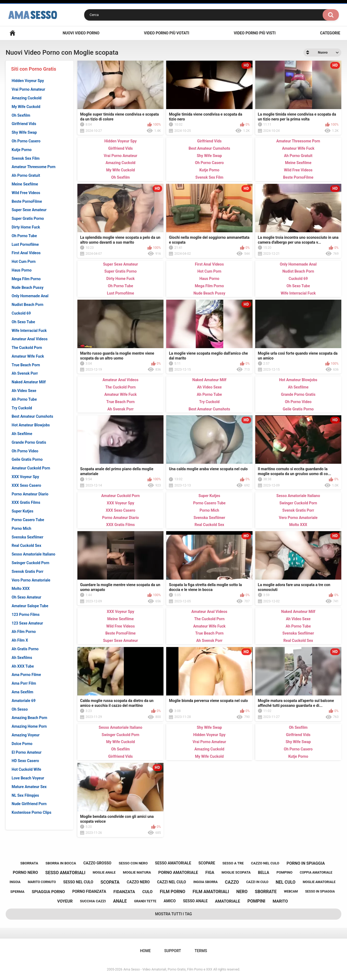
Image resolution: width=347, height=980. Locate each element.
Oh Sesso (20, 709)
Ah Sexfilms (22, 658)
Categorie (330, 33)
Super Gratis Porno (28, 218)
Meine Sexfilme (25, 184)
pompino (284, 872)
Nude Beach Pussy (28, 288)
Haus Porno (22, 270)
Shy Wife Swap (24, 132)
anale (120, 901)
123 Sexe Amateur (27, 623)
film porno (172, 892)
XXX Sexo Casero (26, 485)
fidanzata (124, 892)
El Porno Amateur (27, 752)
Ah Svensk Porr (25, 373)
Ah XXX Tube (23, 666)
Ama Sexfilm (22, 692)
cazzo (232, 882)
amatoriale (227, 901)
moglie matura (137, 872)
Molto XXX (21, 589)
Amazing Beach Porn (29, 718)
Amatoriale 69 (24, 701)
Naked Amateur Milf (29, 382)
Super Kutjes (22, 511)
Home (12, 33)
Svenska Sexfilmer (27, 537)
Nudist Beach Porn (27, 305)
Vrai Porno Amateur (28, 89)
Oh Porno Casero (26, 141)
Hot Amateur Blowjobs (31, 425)
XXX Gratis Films (26, 502)
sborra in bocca (61, 863)
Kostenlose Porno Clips (32, 812)
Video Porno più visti (255, 33)
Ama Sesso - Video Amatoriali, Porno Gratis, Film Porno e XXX (168, 969)
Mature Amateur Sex (29, 787)
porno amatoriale (178, 873)
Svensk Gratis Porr (27, 571)
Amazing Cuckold (27, 98)
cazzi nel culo (171, 882)
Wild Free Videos (26, 193)
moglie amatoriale (319, 882)
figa (210, 873)
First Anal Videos (26, 253)
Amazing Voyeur (26, 735)
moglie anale (104, 873)
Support (173, 951)
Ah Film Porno (24, 632)
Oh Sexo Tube (23, 322)
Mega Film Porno (26, 279)
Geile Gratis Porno (27, 459)
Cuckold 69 (21, 313)
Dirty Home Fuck (26, 227)
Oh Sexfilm (21, 115)
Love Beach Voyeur (28, 778)
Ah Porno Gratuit (26, 175)
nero (242, 892)
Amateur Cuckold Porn (31, 468)
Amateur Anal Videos (30, 339)
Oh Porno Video (25, 451)
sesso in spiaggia (320, 891)
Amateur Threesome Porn (34, 167)
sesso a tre (233, 863)
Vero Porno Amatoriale (31, 580)
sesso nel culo (78, 882)
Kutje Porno (22, 150)
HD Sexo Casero (25, 761)
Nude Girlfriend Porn (29, 804)
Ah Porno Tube (24, 399)
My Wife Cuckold (26, 107)
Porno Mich (21, 528)
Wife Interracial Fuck (29, 331)
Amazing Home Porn (29, 726)
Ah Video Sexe (24, 391)
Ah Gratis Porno (25, 649)
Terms (201, 951)
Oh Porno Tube (24, 236)
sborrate (266, 892)
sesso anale (195, 901)
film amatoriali (211, 892)
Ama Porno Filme (26, 675)
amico (170, 901)
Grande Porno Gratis (29, 442)
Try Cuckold (22, 408)
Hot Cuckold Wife (26, 769)
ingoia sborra (205, 882)
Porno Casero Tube (28, 520)
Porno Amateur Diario (30, 494)
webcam (291, 891)
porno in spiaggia (306, 863)
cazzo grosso (97, 863)
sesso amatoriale (173, 863)
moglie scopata (236, 872)
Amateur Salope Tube (30, 606)
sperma (17, 892)
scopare (207, 863)
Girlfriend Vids (24, 124)
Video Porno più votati (167, 33)
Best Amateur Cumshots (32, 416)
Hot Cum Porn (24, 262)
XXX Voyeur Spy (25, 477)
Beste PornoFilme (27, 201)
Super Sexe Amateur (29, 210)
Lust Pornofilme (25, 244)
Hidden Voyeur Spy (28, 81)
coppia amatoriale (316, 873)
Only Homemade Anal (30, 296)
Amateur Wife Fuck (28, 356)
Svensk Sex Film (26, 158)
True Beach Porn (26, 365)
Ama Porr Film (24, 683)
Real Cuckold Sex (26, 545)
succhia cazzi (93, 901)
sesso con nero (133, 863)
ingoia (15, 882)
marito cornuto (42, 882)
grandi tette (145, 901)
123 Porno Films (26, 615)
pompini (256, 901)
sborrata (29, 863)
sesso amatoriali (65, 873)
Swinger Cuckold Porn (30, 563)
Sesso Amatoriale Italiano (33, 554)
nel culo (286, 882)
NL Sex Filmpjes (25, 795)
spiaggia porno (48, 892)
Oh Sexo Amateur (27, 597)
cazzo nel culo (265, 863)
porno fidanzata (89, 891)
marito (280, 901)
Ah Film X (20, 640)
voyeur (65, 901)
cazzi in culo (257, 882)
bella (264, 873)
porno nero (25, 873)
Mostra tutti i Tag (173, 914)
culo (148, 892)
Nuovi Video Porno (81, 33)
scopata (110, 882)
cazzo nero (138, 882)
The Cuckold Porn (27, 348)
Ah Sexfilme (22, 434)
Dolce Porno (22, 744)
